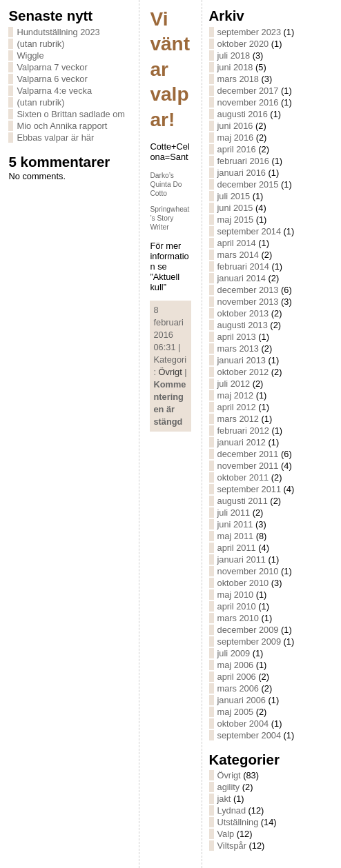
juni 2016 (235, 126)
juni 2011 (235, 524)
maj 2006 (236, 665)
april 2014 (237, 243)
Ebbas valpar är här (55, 138)
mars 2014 (238, 255)
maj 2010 (236, 595)
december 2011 (248, 454)
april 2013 (237, 337)
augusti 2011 (243, 501)
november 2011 (248, 466)
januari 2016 (242, 173)
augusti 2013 (243, 325)
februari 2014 (243, 266)
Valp (226, 834)
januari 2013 (242, 360)
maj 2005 (236, 712)
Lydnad (232, 810)
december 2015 (248, 184)
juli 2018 (234, 55)
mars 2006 (238, 688)
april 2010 (237, 606)
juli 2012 (234, 384)
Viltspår (232, 846)
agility (229, 787)
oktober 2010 (243, 583)
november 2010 (248, 571)
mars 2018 (238, 79)
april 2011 (237, 548)
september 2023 (249, 32)
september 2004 (249, 735)
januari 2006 (242, 700)
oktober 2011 (243, 477)
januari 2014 (242, 278)
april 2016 (237, 149)
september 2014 (249, 231)
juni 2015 (235, 208)
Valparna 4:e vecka (54, 91)
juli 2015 (234, 196)
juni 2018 (235, 67)
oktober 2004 (243, 724)
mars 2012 (238, 419)
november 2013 (248, 302)
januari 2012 (242, 442)
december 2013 (248, 290)
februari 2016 (243, 161)
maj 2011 (236, 536)
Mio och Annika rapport (62, 126)
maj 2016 (236, 138)
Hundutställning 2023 (58, 32)
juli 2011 (234, 513)
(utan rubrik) (40, 44)
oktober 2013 (243, 313)
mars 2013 (238, 349)
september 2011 (249, 489)
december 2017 (248, 91)
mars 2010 (238, 618)
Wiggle (30, 55)
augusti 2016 (243, 114)
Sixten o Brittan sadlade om (71, 114)
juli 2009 (234, 653)
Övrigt (170, 372)
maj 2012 (236, 395)
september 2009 (249, 642)
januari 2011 (242, 559)
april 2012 (237, 407)
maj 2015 (236, 220)
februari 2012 (243, 431)
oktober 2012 (243, 372)
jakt (224, 799)
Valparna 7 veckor (52, 67)
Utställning (238, 822)
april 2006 (237, 677)
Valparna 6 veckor (52, 79)
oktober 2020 (243, 44)
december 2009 (248, 630)
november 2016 (248, 102)
